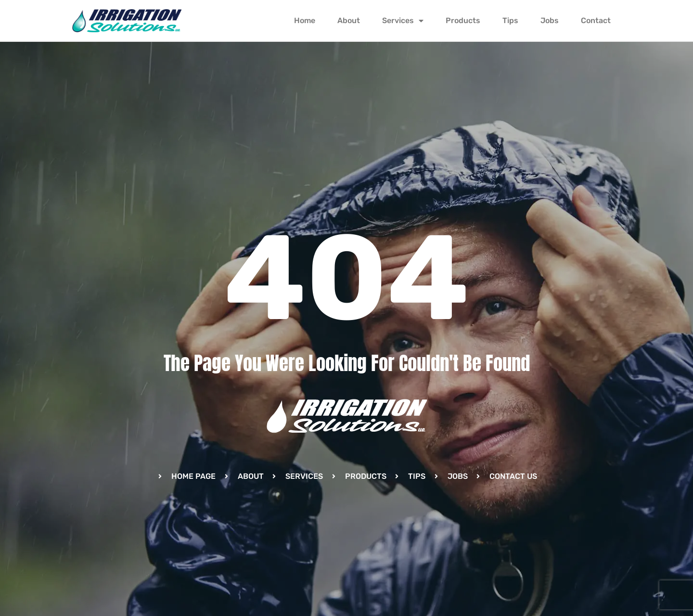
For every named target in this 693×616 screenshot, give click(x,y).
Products (463, 20)
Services (403, 21)
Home (305, 20)
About (349, 20)
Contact (596, 20)
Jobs (550, 20)
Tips (510, 20)
